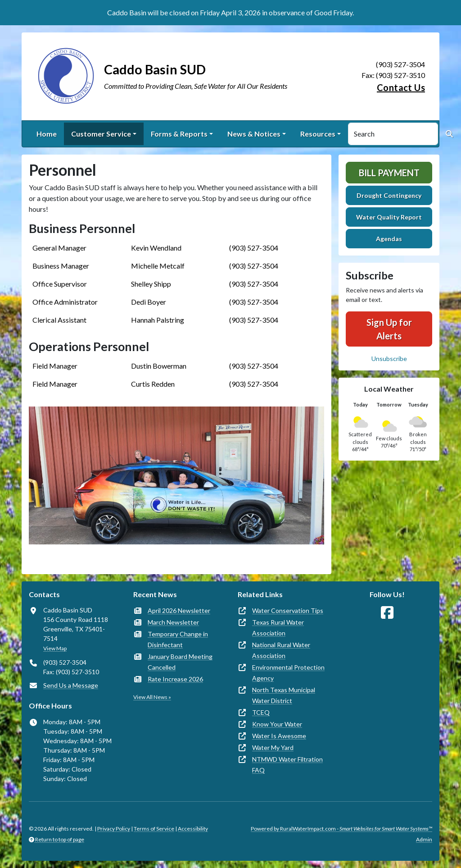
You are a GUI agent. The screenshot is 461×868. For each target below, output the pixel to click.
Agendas (389, 239)
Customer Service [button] (101, 134)
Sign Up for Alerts (389, 329)
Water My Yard (273, 747)
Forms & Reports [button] (179, 134)
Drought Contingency (389, 195)
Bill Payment (389, 173)
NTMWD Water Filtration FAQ (287, 765)
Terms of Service (154, 829)
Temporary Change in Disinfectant (178, 639)
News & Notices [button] (254, 134)
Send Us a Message (71, 685)
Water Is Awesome (279, 736)
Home (47, 134)
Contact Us (401, 87)
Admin (424, 839)
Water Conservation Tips (288, 610)
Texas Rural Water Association (278, 628)
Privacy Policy (114, 829)
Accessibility (193, 829)
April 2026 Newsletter (179, 610)
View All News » (152, 697)
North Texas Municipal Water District (284, 695)
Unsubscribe (389, 359)
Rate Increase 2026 (175, 679)
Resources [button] (318, 134)
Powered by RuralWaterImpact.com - (341, 829)
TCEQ (261, 712)
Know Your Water (277, 724)
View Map (55, 648)
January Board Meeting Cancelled (180, 662)
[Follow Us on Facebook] (387, 613)
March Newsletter (173, 622)
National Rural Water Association (281, 650)
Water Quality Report (389, 217)
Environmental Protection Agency (288, 673)
